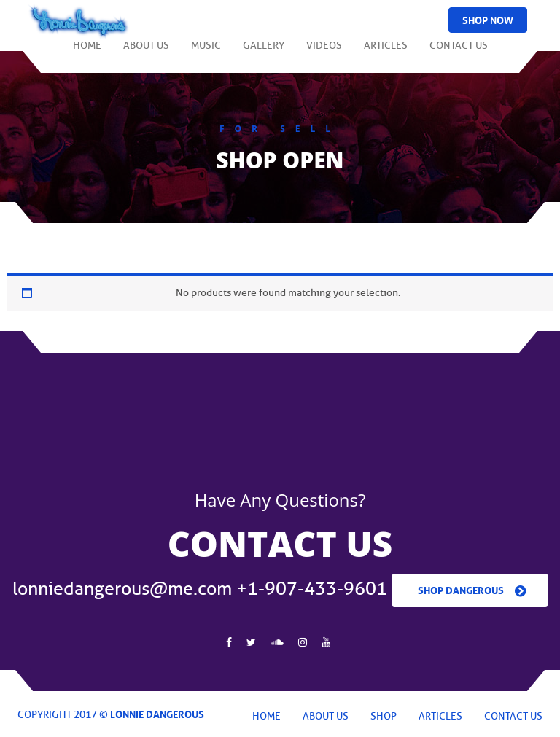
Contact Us (459, 52)
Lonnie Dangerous (157, 713)
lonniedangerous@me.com (122, 589)
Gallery (264, 52)
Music (206, 52)
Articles (386, 52)
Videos (324, 52)
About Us (146, 52)
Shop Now (488, 19)
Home (87, 52)
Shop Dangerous (461, 589)
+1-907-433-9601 (312, 589)
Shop (384, 716)
